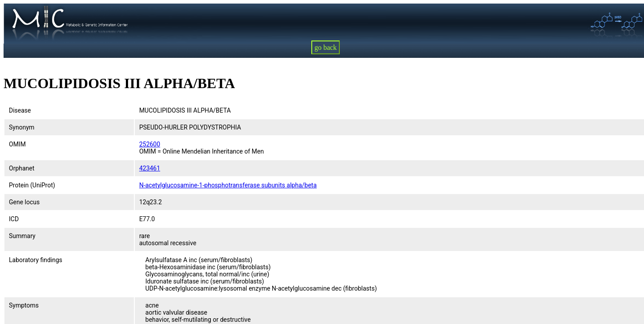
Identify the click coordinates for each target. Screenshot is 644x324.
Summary (22, 236)
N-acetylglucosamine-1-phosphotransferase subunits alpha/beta (228, 185)
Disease (20, 110)
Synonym (22, 127)
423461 (150, 168)
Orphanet (22, 168)
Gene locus (24, 202)
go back (326, 47)
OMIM (17, 144)
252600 (150, 144)
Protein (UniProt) (32, 185)
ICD (14, 219)
